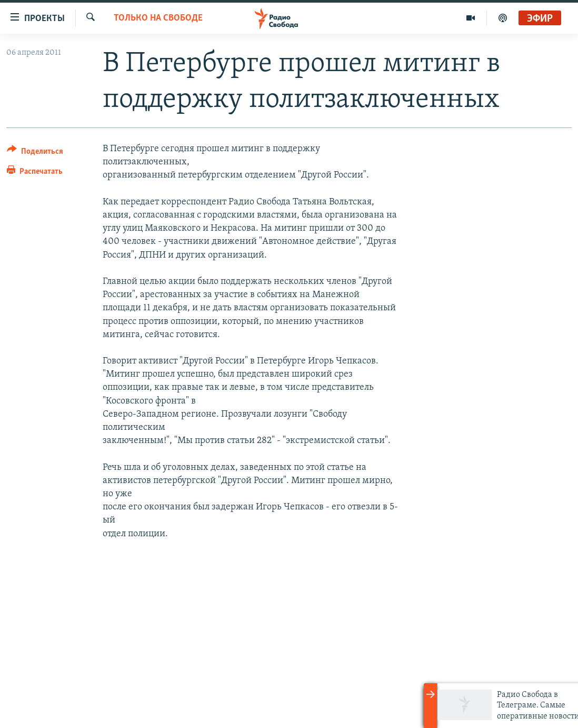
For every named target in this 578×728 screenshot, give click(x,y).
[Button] (35, 153)
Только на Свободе (158, 18)
